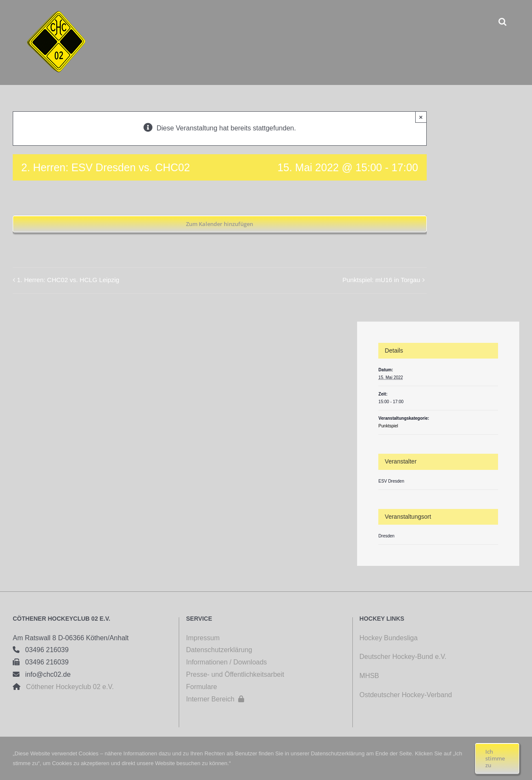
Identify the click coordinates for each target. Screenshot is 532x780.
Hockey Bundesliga (389, 638)
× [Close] (421, 117)
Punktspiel (388, 426)
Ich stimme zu (495, 758)
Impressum (203, 638)
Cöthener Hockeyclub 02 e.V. (67, 687)
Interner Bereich (215, 699)
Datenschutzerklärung (219, 650)
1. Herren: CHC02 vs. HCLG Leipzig (68, 280)
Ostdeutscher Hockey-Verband (407, 695)
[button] (502, 21)
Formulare (201, 687)
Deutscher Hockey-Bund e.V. (403, 657)
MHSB (369, 676)
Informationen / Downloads (226, 662)
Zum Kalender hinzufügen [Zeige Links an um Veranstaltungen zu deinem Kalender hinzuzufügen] (220, 224)
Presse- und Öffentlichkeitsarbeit (235, 674)
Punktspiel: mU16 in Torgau (381, 280)
